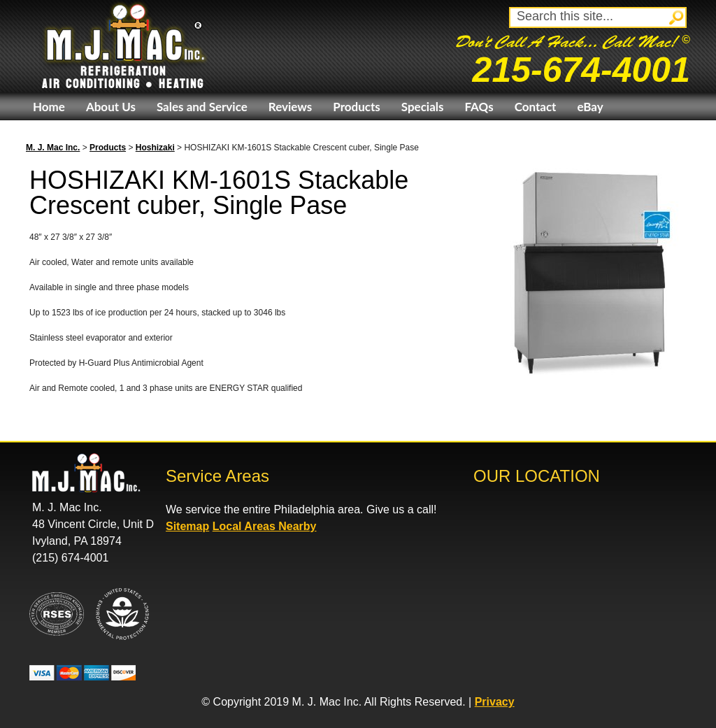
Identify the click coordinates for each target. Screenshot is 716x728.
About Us (111, 107)
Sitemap (187, 526)
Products (356, 107)
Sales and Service (202, 107)
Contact (536, 107)
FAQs (479, 107)
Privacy (495, 702)
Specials (423, 107)
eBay (590, 107)
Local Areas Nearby (265, 526)
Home (49, 107)
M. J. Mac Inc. (53, 148)
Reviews (290, 107)
